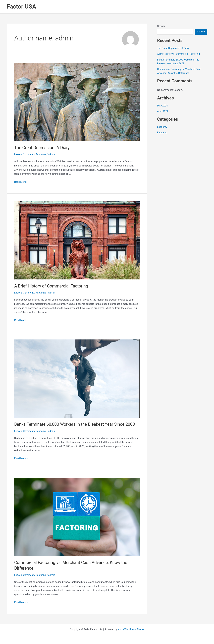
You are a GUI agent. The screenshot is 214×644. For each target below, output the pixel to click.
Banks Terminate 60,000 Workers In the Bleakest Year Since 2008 (77, 424)
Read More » (21, 181)
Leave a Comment (24, 154)
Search (161, 26)
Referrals (162, 7)
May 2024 (163, 105)
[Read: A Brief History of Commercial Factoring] (77, 240)
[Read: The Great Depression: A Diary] (77, 102)
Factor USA (21, 7)
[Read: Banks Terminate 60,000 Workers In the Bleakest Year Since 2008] (77, 378)
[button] (90, 7)
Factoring (42, 293)
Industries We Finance (115, 7)
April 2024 (163, 111)
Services (84, 7)
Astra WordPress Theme (131, 629)
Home (65, 7)
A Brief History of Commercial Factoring (53, 286)
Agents (144, 7)
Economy (42, 154)
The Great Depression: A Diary (43, 148)
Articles (181, 7)
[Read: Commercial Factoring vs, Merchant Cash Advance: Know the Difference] (77, 516)
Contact (198, 7)
